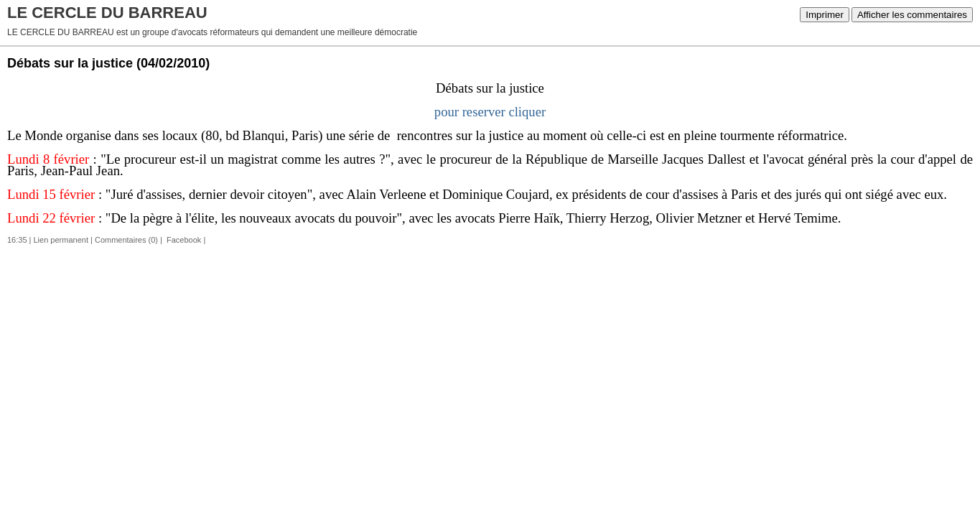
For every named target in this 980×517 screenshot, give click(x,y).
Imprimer (825, 15)
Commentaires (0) (126, 240)
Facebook (183, 240)
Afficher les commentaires (912, 15)
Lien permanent (61, 240)
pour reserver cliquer (490, 112)
